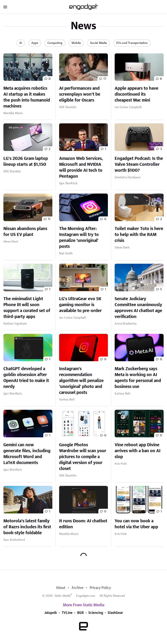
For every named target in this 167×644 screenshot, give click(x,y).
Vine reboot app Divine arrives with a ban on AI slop (138, 451)
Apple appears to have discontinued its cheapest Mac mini (136, 94)
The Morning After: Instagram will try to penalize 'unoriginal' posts (79, 238)
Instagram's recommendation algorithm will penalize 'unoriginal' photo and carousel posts (81, 381)
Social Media (98, 43)
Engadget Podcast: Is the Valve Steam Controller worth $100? (139, 164)
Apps (35, 43)
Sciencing (96, 613)
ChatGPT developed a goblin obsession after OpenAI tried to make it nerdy (26, 378)
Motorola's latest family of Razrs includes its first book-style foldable (27, 527)
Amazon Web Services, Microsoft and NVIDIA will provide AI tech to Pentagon (81, 167)
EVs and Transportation (132, 43)
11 (49, 219)
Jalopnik (51, 613)
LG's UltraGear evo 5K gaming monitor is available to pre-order (80, 305)
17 (105, 79)
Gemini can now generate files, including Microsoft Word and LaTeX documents (27, 454)
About (61, 588)
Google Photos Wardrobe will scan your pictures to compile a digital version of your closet (83, 457)
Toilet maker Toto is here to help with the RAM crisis (139, 235)
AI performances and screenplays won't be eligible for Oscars (80, 94)
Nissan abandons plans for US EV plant (25, 232)
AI (21, 43)
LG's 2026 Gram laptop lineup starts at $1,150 (26, 162)
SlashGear (115, 613)
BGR (80, 613)
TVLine (67, 613)
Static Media (62, 596)
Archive (77, 588)
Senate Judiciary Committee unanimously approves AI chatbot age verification (138, 308)
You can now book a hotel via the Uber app (136, 524)
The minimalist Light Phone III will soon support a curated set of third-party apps (27, 308)
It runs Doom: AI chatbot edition (83, 524)
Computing (55, 43)
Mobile (76, 43)
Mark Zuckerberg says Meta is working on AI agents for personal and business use (138, 378)
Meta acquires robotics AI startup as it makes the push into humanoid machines (27, 97)
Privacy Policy (100, 588)
